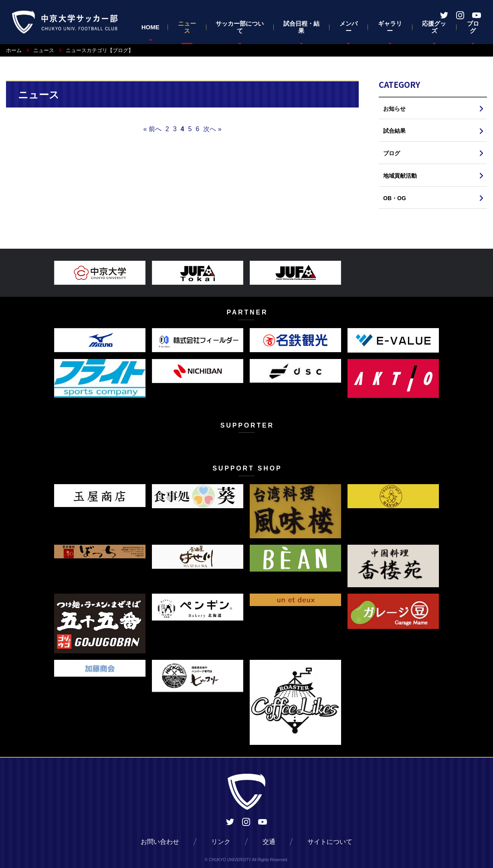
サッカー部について (240, 27)
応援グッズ (434, 27)
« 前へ (152, 129)
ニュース (187, 27)
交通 (269, 842)
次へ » (212, 129)
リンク (221, 842)
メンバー (349, 27)
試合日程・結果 (301, 27)
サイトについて (330, 842)
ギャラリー (390, 27)
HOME (151, 27)
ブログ (473, 27)
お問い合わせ (160, 842)
